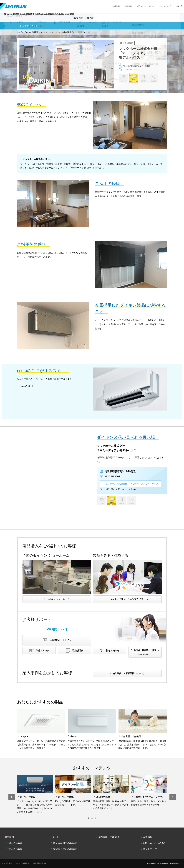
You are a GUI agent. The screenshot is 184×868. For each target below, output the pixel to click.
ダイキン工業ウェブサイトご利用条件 (15, 863)
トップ (19, 32)
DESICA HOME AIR (143, 78)
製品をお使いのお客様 (65, 849)
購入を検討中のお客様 (65, 843)
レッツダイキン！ (29, 26)
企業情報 (128, 6)
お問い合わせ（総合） (146, 6)
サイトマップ (165, 6)
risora (133, 78)
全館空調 (153, 78)
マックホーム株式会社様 (35, 159)
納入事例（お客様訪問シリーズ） (129, 673)
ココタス (123, 78)
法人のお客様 (15, 849)
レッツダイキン (46, 32)
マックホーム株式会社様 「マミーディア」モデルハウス (131, 484)
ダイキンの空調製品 (31, 32)
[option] (92, 61)
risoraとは (25, 386)
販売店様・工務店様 (108, 20)
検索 (178, 6)
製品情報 (116, 6)
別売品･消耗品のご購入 (147, 652)
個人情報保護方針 (40, 863)
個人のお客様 (15, 843)
